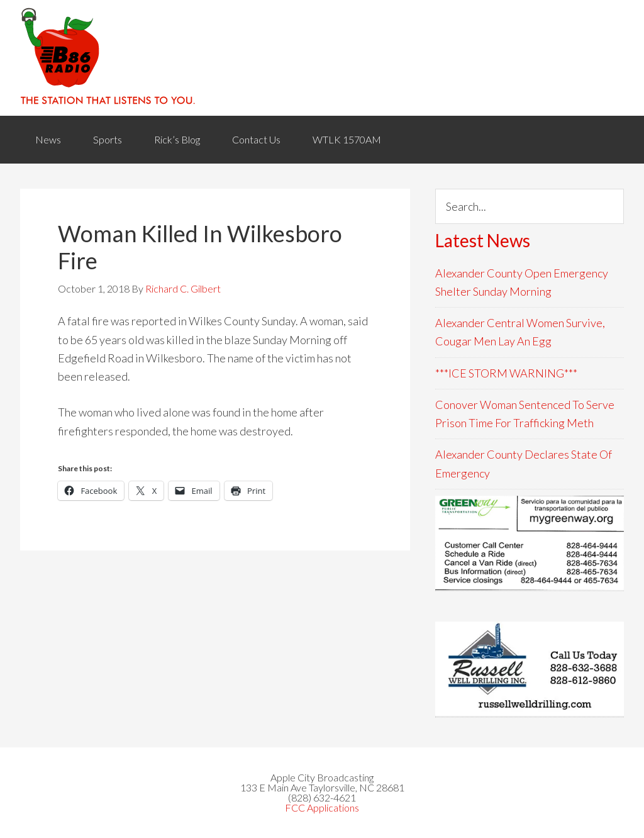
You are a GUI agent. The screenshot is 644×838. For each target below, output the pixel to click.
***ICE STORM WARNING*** (506, 373)
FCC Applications (322, 807)
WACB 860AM (322, 58)
